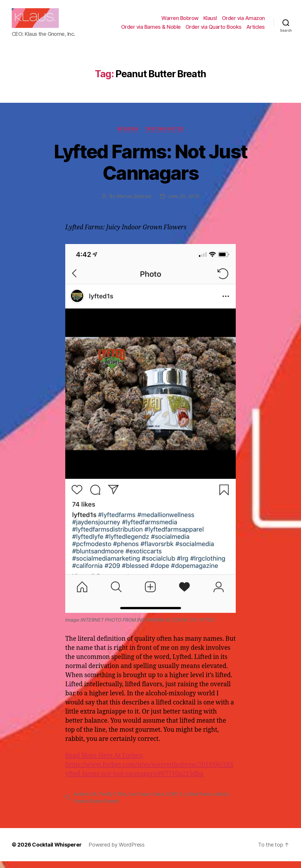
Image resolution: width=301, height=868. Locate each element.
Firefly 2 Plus (113, 801)
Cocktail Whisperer (57, 851)
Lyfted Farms (199, 801)
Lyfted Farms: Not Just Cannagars (150, 169)
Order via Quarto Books (214, 30)
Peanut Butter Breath (96, 808)
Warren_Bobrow (134, 203)
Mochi (222, 801)
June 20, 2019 (184, 203)
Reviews (128, 136)
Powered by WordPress (117, 851)
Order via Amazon (243, 22)
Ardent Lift (85, 801)
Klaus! (210, 22)
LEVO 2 (174, 801)
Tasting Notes (164, 136)
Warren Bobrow (180, 22)
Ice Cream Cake (146, 801)
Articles (256, 30)
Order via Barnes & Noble (151, 30)
